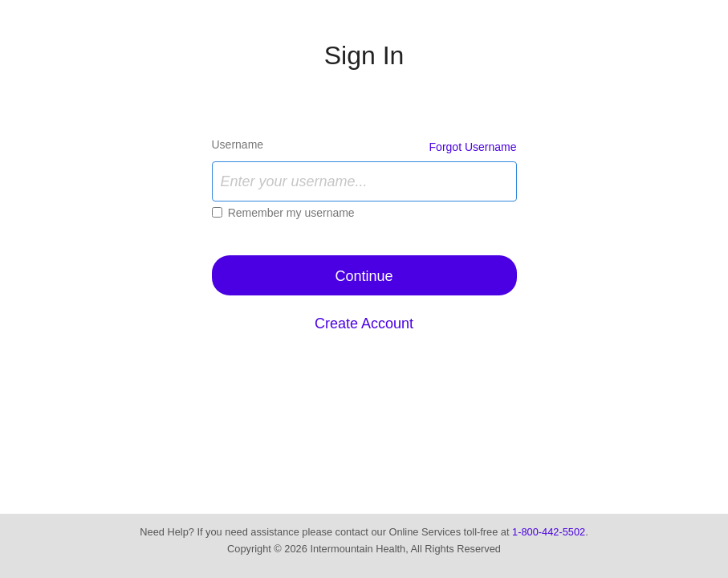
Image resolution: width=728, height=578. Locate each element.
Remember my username (291, 213)
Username (238, 145)
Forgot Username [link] (473, 147)
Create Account (364, 324)
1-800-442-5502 (549, 532)
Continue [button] (364, 276)
